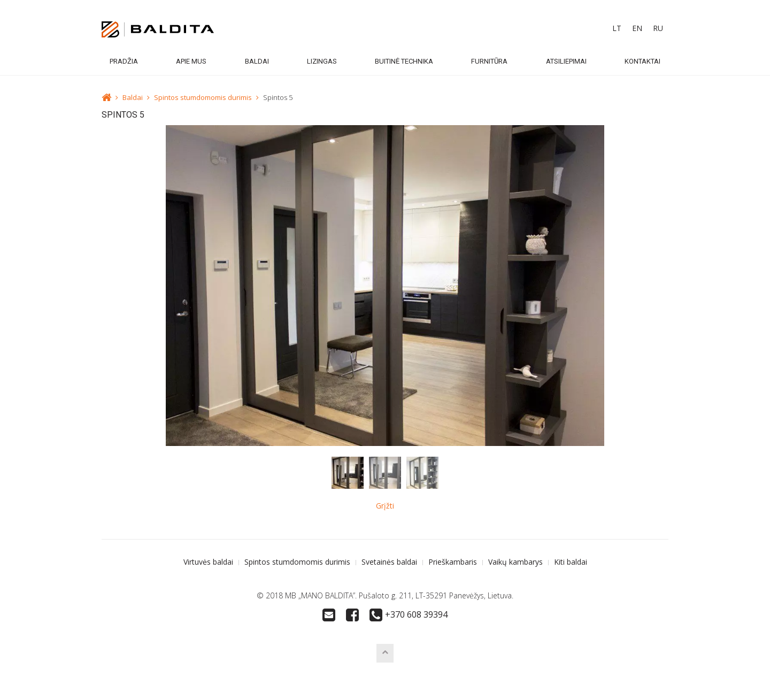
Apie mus (191, 61)
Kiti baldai (571, 562)
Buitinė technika (404, 61)
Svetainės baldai (389, 562)
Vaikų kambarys (515, 562)
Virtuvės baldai (208, 562)
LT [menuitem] (617, 28)
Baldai (257, 61)
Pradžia (124, 61)
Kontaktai (642, 61)
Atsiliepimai (566, 61)
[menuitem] (617, 28)
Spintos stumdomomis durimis (203, 97)
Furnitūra (489, 61)
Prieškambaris (453, 562)
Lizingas (322, 61)
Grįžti (385, 506)
